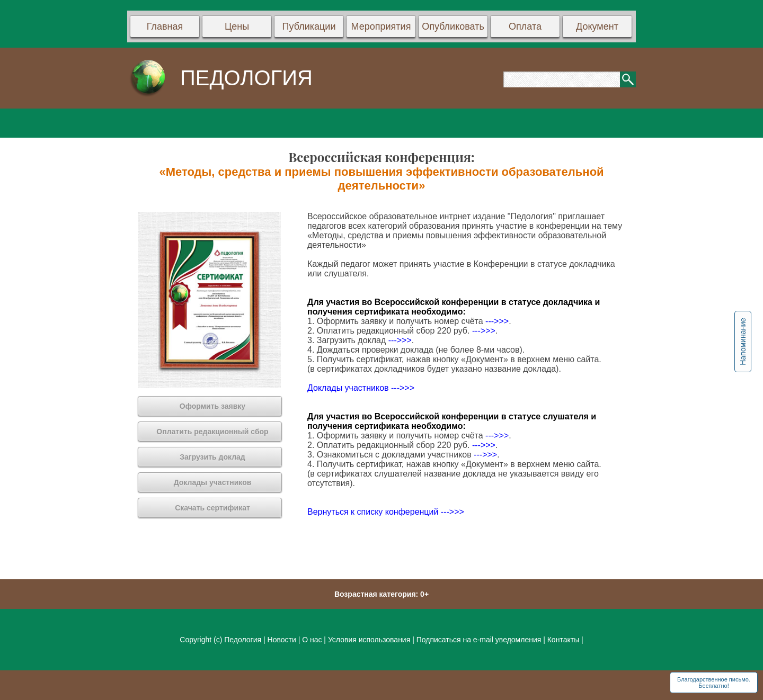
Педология (243, 640)
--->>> (497, 321)
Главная (165, 26)
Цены (237, 26)
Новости (283, 640)
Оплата (525, 26)
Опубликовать (453, 26)
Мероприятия (381, 26)
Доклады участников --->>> (361, 388)
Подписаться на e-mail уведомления (479, 640)
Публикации (309, 26)
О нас (312, 640)
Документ (597, 26)
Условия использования (369, 640)
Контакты (563, 640)
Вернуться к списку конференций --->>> (386, 512)
